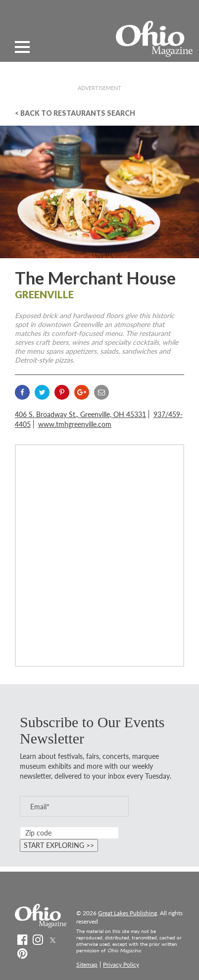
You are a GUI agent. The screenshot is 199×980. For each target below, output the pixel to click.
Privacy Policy (121, 964)
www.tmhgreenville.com (75, 424)
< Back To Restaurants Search (75, 113)
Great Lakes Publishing (127, 913)
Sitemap (87, 964)
